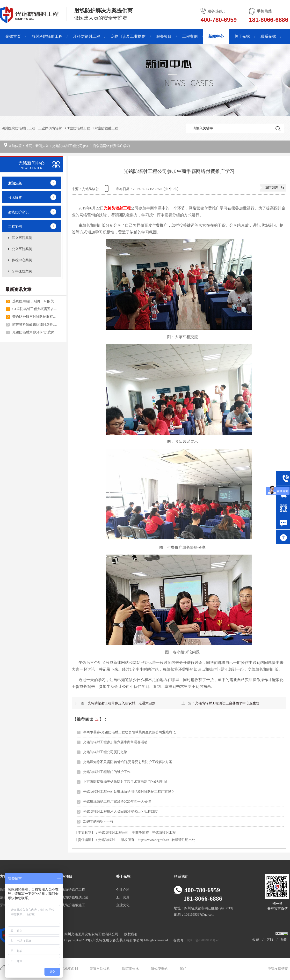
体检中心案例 (22, 260)
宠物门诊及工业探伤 (128, 36)
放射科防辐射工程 (47, 36)
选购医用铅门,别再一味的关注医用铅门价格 (35, 301)
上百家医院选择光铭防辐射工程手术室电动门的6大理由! (125, 782)
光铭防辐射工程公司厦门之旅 (105, 752)
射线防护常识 (18, 212)
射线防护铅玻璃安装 (73, 897)
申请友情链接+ (279, 969)
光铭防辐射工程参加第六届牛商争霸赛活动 (115, 742)
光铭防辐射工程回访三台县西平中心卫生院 (227, 703)
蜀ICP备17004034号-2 (203, 940)
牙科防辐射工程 (87, 36)
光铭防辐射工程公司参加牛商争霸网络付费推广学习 (91, 146)
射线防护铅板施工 (72, 905)
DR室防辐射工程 (106, 128)
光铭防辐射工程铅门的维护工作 (107, 772)
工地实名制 (69, 969)
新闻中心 (216, 36)
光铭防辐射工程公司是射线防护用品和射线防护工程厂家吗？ (129, 792)
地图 (284, 940)
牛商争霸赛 (140, 833)
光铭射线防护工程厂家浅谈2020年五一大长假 (117, 802)
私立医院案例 (22, 238)
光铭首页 (13, 36)
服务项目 (164, 36)
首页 (29, 146)
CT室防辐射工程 (78, 128)
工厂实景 (123, 897)
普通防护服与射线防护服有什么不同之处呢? (35, 317)
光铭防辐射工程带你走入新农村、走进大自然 (122, 703)
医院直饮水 (130, 969)
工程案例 (190, 36)
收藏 (256, 940)
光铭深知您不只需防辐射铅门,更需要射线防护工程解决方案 (128, 762)
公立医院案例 (22, 249)
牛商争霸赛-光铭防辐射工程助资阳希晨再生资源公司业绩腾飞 (129, 732)
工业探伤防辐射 (50, 128)
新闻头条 (42, 146)
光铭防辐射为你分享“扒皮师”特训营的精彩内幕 (35, 332)
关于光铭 (242, 36)
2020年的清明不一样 (98, 821)
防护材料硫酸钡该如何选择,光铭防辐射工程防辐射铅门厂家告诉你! (35, 324)
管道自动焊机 (100, 969)
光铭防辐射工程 (164, 833)
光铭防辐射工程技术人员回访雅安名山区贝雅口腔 (120, 812)
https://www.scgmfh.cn (153, 840)
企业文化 (123, 905)
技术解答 (15, 198)
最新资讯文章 (18, 290)
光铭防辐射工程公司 (113, 833)
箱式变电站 (159, 969)
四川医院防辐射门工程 (18, 128)
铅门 (183, 969)
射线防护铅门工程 (72, 890)
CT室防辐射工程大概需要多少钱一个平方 (35, 309)
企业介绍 (123, 890)
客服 (270, 940)
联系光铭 (268, 36)
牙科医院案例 (22, 271)
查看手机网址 (108, 190)
